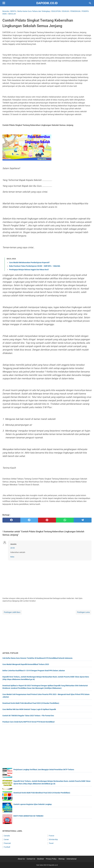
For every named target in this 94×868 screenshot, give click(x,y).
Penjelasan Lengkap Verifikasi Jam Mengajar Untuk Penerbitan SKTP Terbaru (44, 770)
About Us (21, 859)
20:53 (13, 548)
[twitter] (29, 520)
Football (7, 847)
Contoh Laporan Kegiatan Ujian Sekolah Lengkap (33, 804)
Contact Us (31, 859)
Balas (12, 557)
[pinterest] (47, 520)
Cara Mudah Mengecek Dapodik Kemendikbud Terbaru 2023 (26, 664)
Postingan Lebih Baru (12, 612)
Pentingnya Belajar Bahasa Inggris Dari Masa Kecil (29, 270)
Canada (7, 836)
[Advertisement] (47, 632)
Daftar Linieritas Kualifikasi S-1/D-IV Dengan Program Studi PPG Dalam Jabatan (34, 671)
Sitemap (62, 859)
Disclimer (41, 859)
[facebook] (11, 520)
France (51, 836)
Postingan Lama (83, 612)
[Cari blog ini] (90, 3)
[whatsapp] (65, 520)
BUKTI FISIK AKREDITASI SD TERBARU (28, 816)
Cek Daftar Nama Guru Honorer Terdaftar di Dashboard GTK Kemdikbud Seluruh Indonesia (37, 658)
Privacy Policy (51, 859)
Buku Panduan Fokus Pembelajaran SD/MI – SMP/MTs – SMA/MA (35, 266)
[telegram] (83, 520)
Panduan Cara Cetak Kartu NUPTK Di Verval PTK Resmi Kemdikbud (28, 722)
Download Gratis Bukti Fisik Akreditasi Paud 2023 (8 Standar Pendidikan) (31, 703)
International (71, 859)
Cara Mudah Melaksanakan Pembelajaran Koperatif (29, 262)
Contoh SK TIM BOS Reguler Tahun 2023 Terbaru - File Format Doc (28, 716)
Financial (7, 843)
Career (6, 839)
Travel (51, 843)
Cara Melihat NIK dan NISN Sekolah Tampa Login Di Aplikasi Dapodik (29, 709)
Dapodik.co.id (47, 3)
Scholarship (53, 839)
